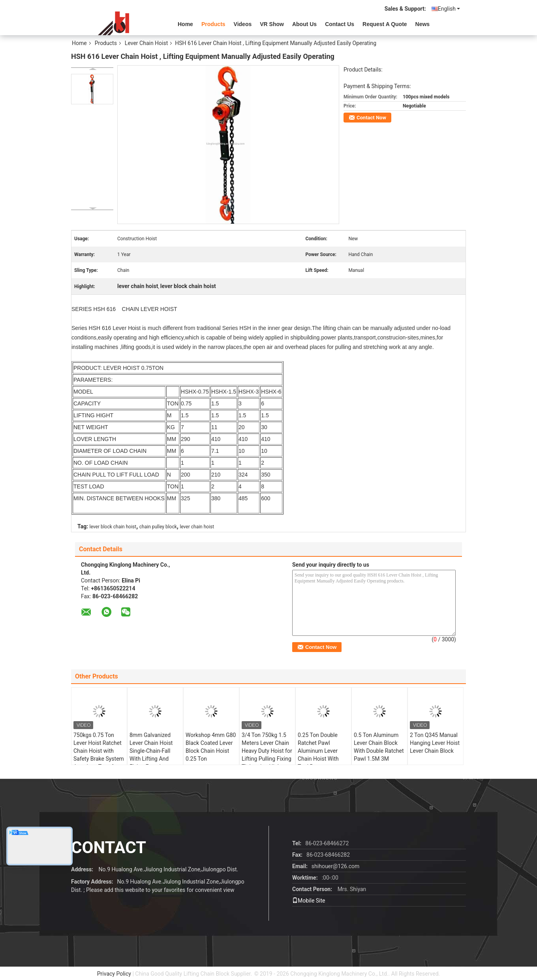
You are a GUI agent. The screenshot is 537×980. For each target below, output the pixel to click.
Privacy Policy (114, 974)
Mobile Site (309, 901)
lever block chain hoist (113, 527)
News (423, 24)
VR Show (272, 24)
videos (243, 24)
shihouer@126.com (335, 866)
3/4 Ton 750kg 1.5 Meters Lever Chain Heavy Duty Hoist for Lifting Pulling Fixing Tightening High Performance (267, 755)
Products (213, 24)
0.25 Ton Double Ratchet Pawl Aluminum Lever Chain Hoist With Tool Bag (318, 751)
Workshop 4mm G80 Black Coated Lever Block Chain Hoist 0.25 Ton (211, 747)
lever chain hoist (197, 527)
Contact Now (371, 118)
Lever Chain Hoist (146, 43)
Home (185, 24)
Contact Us (340, 24)
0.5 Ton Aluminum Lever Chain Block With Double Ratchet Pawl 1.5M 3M (379, 747)
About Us (304, 24)
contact (109, 847)
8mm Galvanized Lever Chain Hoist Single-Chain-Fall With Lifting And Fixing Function (151, 751)
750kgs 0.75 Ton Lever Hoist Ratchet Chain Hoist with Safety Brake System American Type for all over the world (99, 755)
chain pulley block (158, 527)
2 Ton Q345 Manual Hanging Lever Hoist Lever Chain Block (435, 743)
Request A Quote (385, 24)
